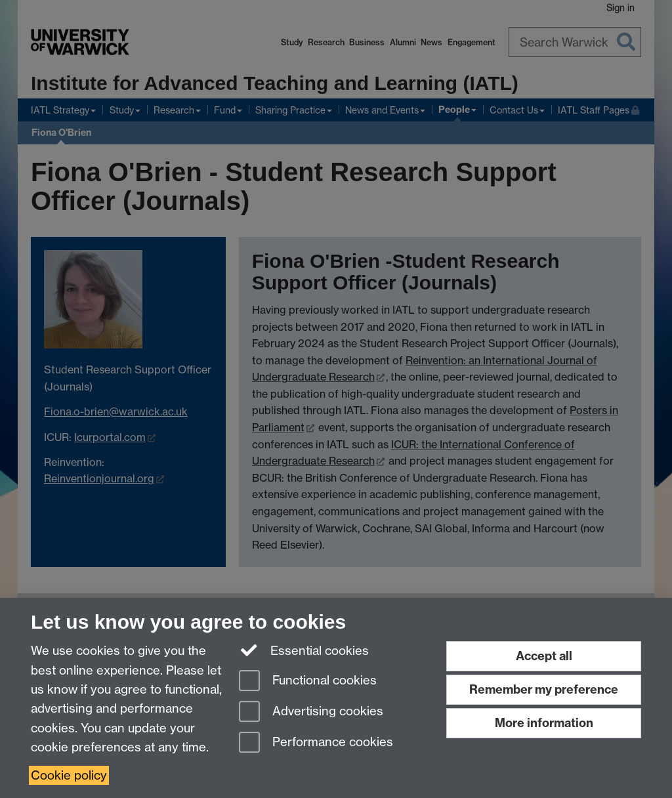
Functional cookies (308, 682)
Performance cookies (316, 743)
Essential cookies (304, 650)
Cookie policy (69, 775)
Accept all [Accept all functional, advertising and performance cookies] (544, 656)
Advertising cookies (311, 712)
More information (544, 723)
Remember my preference (544, 689)
